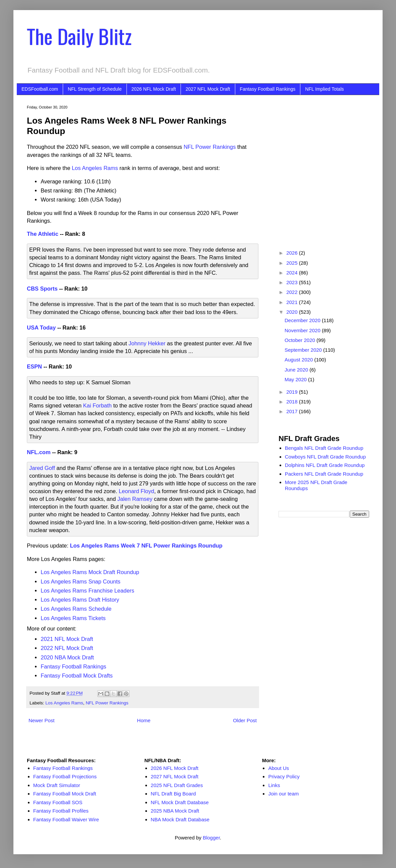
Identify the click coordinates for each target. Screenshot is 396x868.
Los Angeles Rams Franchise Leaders (87, 591)
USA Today (41, 328)
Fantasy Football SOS (58, 802)
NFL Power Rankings (210, 147)
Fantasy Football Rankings (268, 89)
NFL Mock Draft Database (180, 802)
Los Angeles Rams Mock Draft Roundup (90, 572)
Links (274, 785)
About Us (279, 768)
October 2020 (301, 340)
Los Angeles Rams (64, 703)
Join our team (283, 794)
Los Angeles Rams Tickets (73, 618)
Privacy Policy (284, 776)
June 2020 (297, 370)
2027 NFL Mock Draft (208, 89)
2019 (293, 392)
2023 (293, 282)
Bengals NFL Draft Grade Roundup (324, 448)
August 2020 (299, 360)
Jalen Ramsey (135, 499)
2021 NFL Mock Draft (67, 639)
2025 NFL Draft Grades (177, 785)
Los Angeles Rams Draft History (80, 600)
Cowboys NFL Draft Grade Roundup (325, 457)
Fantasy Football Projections (65, 776)
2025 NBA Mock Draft (175, 811)
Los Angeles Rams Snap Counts (81, 581)
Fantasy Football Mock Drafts (77, 676)
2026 (293, 253)
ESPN (34, 366)
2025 (293, 263)
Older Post (245, 720)
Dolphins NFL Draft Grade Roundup (325, 465)
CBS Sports (42, 289)
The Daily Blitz (79, 36)
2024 (293, 273)
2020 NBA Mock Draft (67, 657)
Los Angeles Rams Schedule (76, 609)
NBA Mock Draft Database (180, 819)
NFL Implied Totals (324, 89)
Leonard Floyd (137, 491)
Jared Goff (42, 468)
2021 (293, 302)
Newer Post (42, 720)
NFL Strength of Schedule (95, 89)
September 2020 (304, 350)
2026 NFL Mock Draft (154, 89)
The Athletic (43, 234)
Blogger (211, 838)
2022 (293, 292)
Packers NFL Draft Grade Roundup (324, 474)
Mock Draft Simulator (57, 785)
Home (144, 720)
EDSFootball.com (40, 89)
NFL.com (39, 452)
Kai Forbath (97, 405)
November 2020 (303, 330)
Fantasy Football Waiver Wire (66, 819)
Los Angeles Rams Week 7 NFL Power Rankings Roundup (146, 546)
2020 (293, 312)
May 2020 (296, 379)
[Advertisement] (63, 168)
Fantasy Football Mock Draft (65, 794)
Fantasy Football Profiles (61, 811)
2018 (293, 402)
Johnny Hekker (147, 343)
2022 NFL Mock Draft (67, 648)
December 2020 (303, 320)
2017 (293, 411)
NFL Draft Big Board (173, 794)
